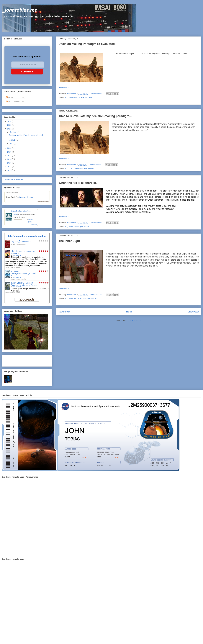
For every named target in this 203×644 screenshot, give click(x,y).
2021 (10, 129)
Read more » (64, 88)
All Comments (13, 101)
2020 (10, 148)
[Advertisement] (20, 360)
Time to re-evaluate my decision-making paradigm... (95, 116)
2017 (10, 156)
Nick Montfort (17, 278)
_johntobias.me (20, 10)
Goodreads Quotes (43, 202)
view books (34, 224)
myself (76, 298)
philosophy (84, 226)
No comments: (96, 94)
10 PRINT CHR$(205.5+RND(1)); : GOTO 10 (24, 274)
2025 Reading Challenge (21, 211)
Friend (71, 168)
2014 (10, 167)
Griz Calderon (17, 255)
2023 (10, 125)
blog (66, 97)
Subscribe (27, 72)
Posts (9, 97)
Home (129, 312)
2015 (10, 163)
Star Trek (95, 298)
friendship (73, 97)
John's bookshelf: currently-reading (27, 236)
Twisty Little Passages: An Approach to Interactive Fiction (24, 284)
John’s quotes (12, 193)
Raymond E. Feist (18, 243)
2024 (10, 121)
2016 (10, 159)
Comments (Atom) (134, 320)
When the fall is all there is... (78, 183)
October (13, 132)
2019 (10, 152)
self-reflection (85, 298)
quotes (91, 168)
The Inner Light (69, 241)
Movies (77, 226)
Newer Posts (64, 312)
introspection (83, 97)
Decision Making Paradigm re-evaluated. (87, 44)
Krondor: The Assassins (21, 241)
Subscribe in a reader (14, 179)
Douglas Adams (26, 197)
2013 (10, 170)
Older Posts (193, 312)
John (90, 97)
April (12, 144)
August (13, 140)
